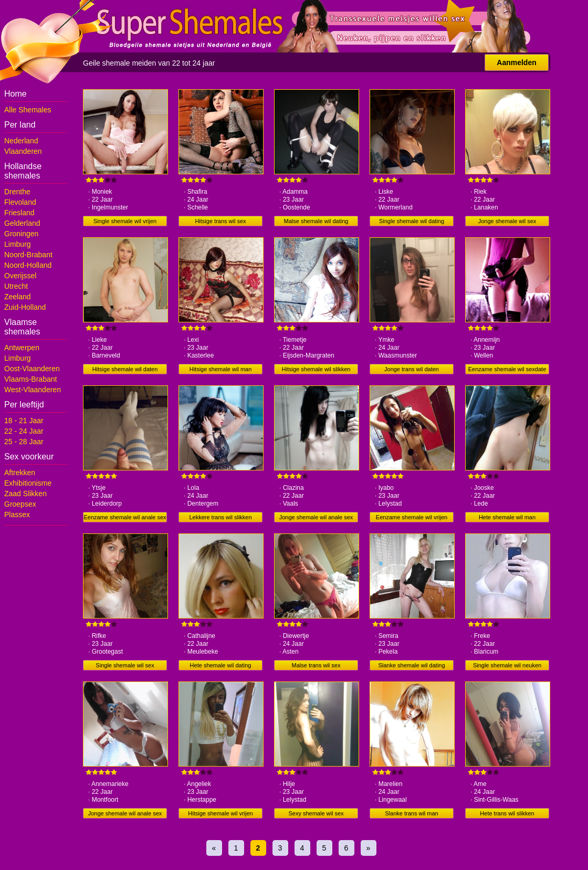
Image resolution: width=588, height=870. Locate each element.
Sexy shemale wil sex (316, 813)
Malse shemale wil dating (316, 221)
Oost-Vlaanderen (32, 369)
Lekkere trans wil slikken (220, 517)
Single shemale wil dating (412, 221)
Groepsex (20, 504)
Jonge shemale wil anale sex (316, 517)
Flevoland (20, 202)
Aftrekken (20, 473)
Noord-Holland (28, 265)
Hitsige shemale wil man (221, 369)
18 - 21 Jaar (24, 421)
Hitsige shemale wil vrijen (220, 813)
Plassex (17, 515)
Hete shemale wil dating (221, 665)
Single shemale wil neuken (507, 665)
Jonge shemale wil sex (507, 221)
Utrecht (16, 286)
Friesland (19, 213)
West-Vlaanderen (33, 390)
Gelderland (22, 223)
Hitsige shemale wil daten (125, 369)
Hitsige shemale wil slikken (316, 369)
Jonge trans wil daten (412, 369)
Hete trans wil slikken (507, 813)
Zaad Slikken (25, 494)
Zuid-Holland (25, 307)
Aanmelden (516, 62)
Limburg (18, 244)
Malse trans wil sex (316, 665)
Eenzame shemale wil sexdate (507, 369)
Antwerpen (22, 348)
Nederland (21, 141)
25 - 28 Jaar (24, 442)
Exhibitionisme (28, 483)
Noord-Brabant (28, 255)
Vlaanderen (23, 151)
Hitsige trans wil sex (220, 221)
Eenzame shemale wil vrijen (412, 517)
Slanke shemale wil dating (411, 665)
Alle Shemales (28, 110)
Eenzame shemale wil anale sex (125, 517)
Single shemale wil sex (125, 665)
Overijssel (20, 276)
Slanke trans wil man (412, 813)
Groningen (21, 234)
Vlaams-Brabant (30, 379)
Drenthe (17, 192)
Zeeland (18, 297)
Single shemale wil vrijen (125, 221)
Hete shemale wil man (507, 517)
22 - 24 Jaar (24, 431)
